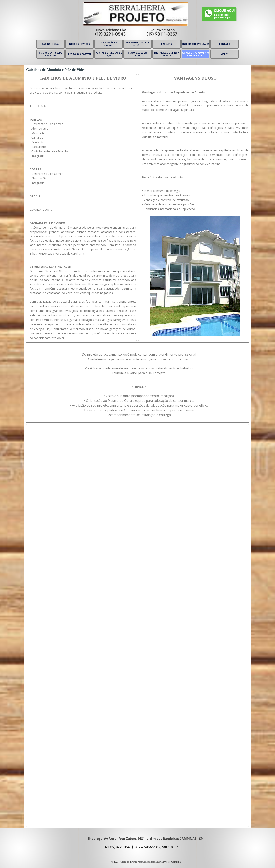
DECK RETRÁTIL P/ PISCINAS (109, 44)
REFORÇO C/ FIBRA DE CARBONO (51, 54)
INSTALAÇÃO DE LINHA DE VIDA (167, 54)
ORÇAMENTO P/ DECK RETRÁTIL (138, 44)
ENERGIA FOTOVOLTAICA (196, 44)
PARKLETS (167, 44)
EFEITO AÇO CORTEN (80, 54)
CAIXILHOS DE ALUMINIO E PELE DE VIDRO (195, 54)
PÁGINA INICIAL (51, 44)
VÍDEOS (225, 54)
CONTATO (225, 44)
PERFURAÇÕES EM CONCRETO (137, 54)
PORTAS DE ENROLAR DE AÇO (109, 54)
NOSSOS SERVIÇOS (80, 44)
